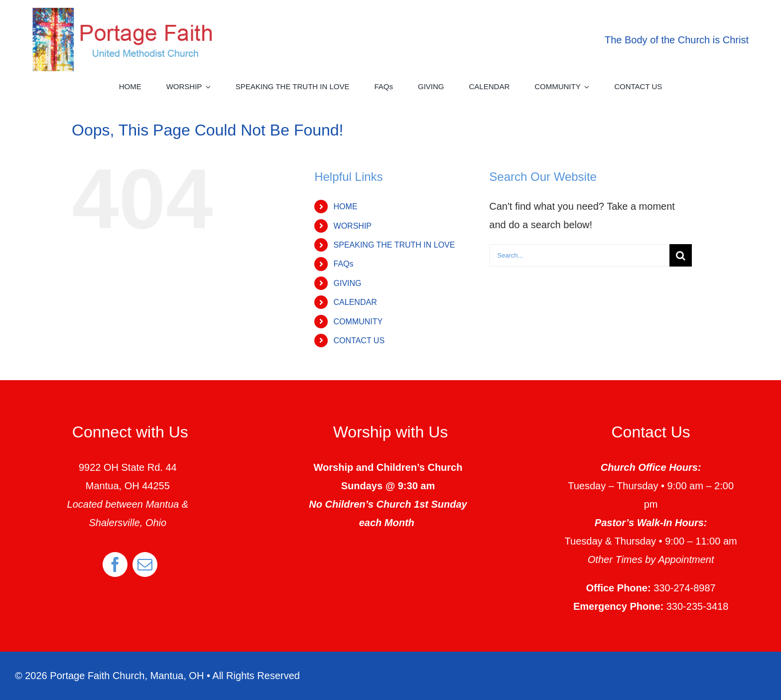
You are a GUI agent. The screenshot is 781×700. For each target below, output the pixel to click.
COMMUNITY (358, 322)
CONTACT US (359, 341)
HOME (346, 207)
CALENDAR (355, 302)
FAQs (344, 264)
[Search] (681, 255)
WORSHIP (353, 226)
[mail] (145, 564)
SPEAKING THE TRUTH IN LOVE (394, 245)
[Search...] (579, 255)
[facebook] (115, 564)
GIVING (348, 283)
